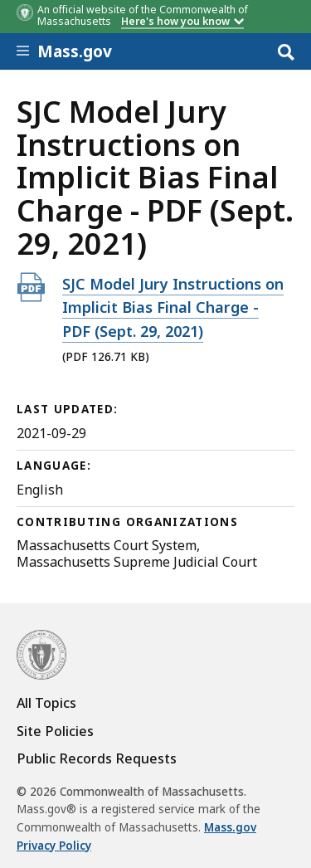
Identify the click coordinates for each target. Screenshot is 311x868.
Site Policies (55, 731)
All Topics (46, 703)
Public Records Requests (97, 758)
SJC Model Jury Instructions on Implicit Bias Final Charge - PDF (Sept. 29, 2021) (173, 307)
